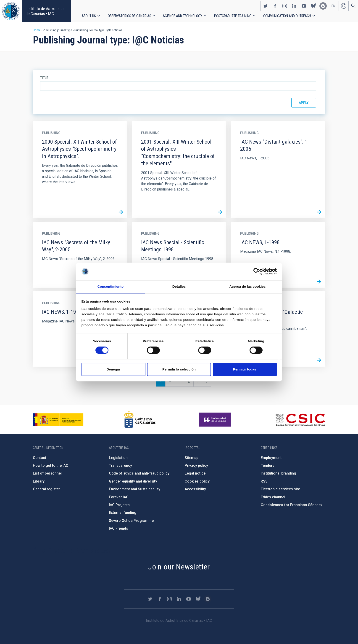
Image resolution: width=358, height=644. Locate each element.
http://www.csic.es (300, 420)
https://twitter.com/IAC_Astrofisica (266, 6)
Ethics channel (273, 497)
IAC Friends (118, 528)
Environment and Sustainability (135, 489)
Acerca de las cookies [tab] (248, 286)
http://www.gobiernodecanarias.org (140, 420)
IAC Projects (119, 505)
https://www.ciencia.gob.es (58, 420)
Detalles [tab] (179, 286)
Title (44, 78)
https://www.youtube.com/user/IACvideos (304, 6)
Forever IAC (119, 497)
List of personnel (47, 473)
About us (89, 16)
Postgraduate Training (233, 16)
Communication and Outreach (287, 16)
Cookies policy (197, 481)
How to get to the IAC (51, 466)
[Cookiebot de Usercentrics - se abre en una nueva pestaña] (257, 271)
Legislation (118, 458)
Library (39, 481)
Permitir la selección (179, 369)
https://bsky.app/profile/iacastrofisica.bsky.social (313, 6)
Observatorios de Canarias (129, 16)
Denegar (113, 369)
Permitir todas (245, 369)
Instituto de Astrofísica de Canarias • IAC (45, 11)
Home (37, 30)
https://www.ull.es (215, 420)
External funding (123, 513)
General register (46, 489)
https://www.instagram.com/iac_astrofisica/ (285, 6)
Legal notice (195, 473)
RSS (264, 481)
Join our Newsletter (179, 567)
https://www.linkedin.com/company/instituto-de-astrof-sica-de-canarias (294, 6)
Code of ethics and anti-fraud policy (139, 473)
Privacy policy (196, 466)
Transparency (120, 466)
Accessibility (195, 489)
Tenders (268, 466)
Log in (344, 6)
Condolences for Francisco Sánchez (292, 505)
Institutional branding (278, 473)
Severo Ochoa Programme (131, 521)
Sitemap (192, 458)
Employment (271, 458)
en (333, 6)
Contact (39, 458)
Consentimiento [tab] (111, 286)
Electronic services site (280, 489)
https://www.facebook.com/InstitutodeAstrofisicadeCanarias (275, 6)
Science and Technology (183, 16)
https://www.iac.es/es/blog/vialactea (323, 6)
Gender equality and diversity (133, 481)
